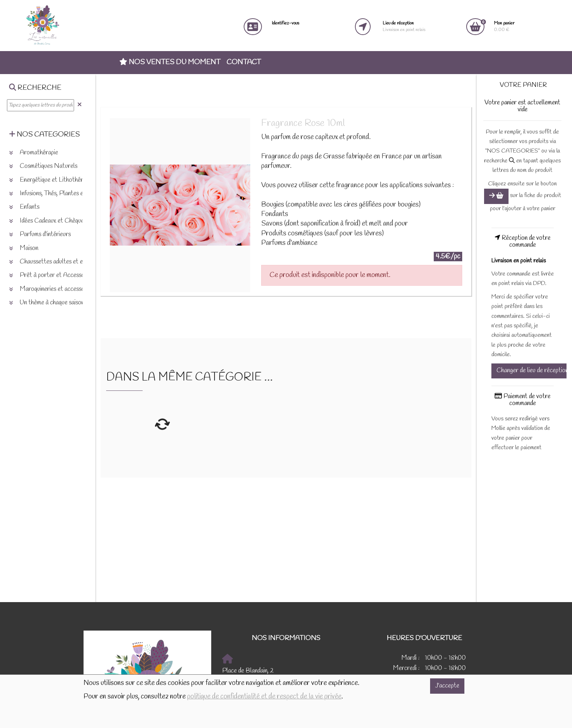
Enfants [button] (24, 207)
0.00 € (504, 26)
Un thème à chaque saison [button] (47, 303)
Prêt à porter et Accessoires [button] (51, 275)
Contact (244, 62)
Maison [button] (24, 248)
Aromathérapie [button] (34, 153)
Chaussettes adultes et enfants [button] (54, 262)
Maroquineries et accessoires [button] (51, 289)
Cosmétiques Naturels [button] (43, 166)
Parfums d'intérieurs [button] (40, 234)
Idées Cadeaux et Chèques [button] (48, 221)
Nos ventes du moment (170, 62)
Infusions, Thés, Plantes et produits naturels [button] (70, 194)
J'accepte (447, 686)
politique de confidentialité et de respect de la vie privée (264, 697)
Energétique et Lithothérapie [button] (51, 180)
